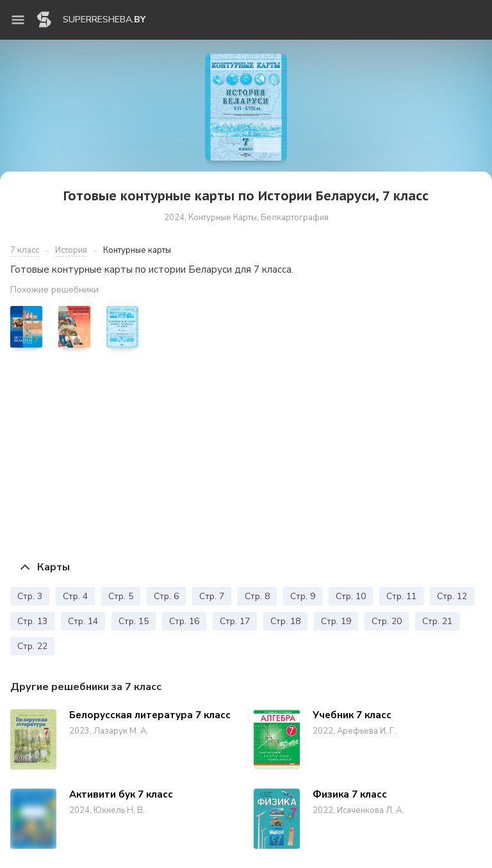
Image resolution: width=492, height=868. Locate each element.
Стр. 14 (83, 621)
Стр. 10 (351, 596)
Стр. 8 (257, 596)
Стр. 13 (32, 621)
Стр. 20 (387, 621)
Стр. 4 (75, 596)
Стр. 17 (235, 621)
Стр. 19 (336, 621)
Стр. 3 (30, 596)
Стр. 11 (401, 596)
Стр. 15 (134, 621)
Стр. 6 (166, 596)
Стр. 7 (212, 596)
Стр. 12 (452, 596)
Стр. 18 (285, 621)
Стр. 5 (121, 596)
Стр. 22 (32, 646)
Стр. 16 (184, 621)
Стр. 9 (303, 596)
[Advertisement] (246, 454)
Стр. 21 (437, 621)
